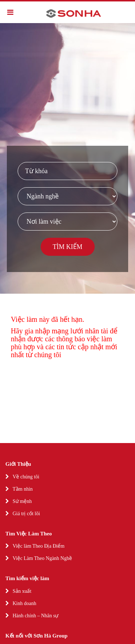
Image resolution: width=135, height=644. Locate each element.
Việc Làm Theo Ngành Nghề (42, 558)
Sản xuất (22, 591)
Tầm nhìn (23, 489)
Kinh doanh (24, 603)
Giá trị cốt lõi (26, 514)
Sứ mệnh (22, 501)
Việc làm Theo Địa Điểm (39, 546)
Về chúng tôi (26, 477)
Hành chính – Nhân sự (35, 616)
